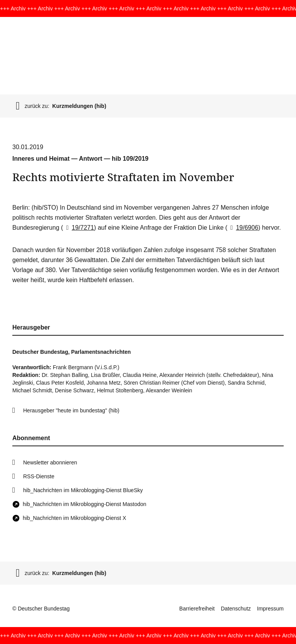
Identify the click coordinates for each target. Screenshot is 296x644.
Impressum (270, 609)
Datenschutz (236, 609)
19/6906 (243, 228)
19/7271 (79, 228)
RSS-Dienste (39, 476)
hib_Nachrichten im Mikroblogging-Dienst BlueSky (83, 490)
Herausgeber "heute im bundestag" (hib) (71, 410)
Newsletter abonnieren (50, 462)
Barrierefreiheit (197, 609)
